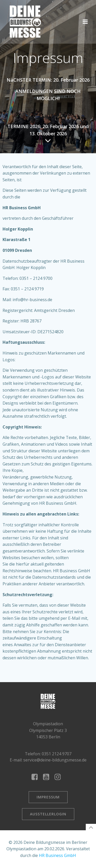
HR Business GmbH (57, 855)
